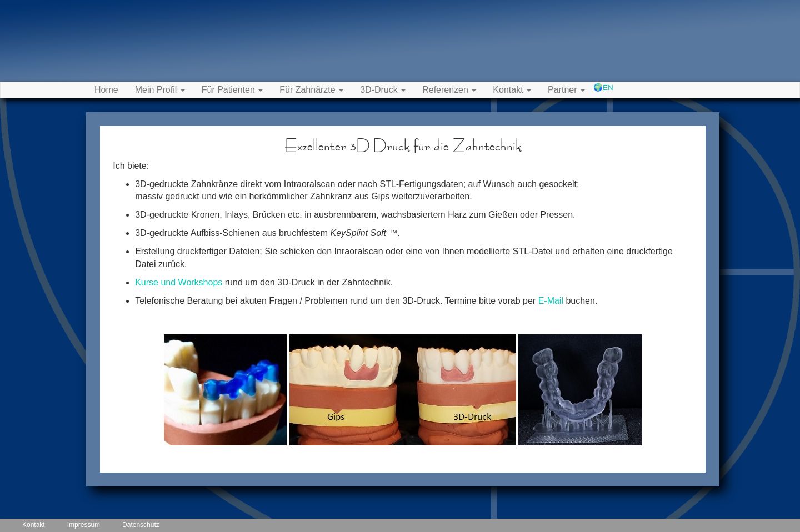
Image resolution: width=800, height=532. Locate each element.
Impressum (84, 525)
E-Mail (551, 301)
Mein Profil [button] (160, 90)
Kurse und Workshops (179, 282)
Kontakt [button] (512, 90)
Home (106, 90)
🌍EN (603, 87)
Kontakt (34, 525)
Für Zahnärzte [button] (311, 90)
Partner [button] (566, 90)
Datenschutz (141, 525)
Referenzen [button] (449, 90)
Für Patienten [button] (232, 90)
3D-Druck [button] (383, 90)
